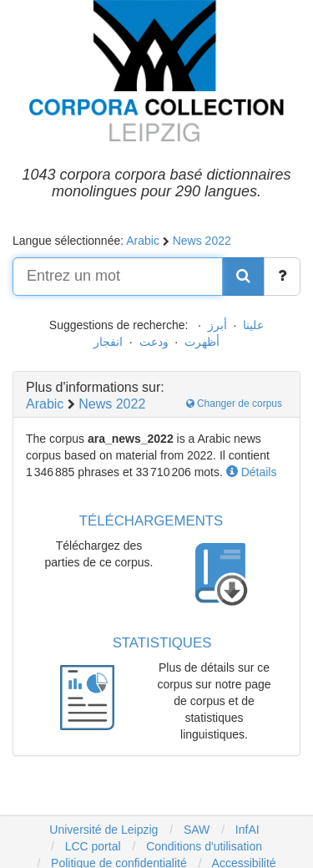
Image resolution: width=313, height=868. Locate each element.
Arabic (143, 241)
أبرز (217, 325)
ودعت (154, 342)
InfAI (246, 830)
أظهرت (202, 342)
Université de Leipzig (103, 830)
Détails (252, 472)
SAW (195, 830)
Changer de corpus (234, 404)
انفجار (108, 342)
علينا (253, 325)
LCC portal (91, 846)
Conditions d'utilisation (204, 846)
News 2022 (202, 241)
